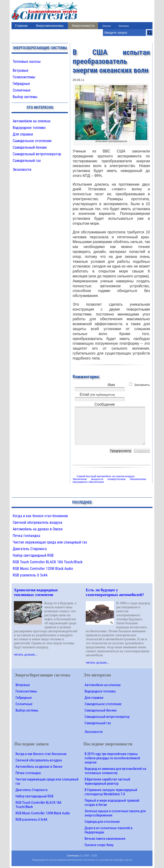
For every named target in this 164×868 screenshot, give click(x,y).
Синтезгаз (73, 856)
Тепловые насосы (27, 62)
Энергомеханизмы (49, 26)
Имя (111, 385)
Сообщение (105, 404)
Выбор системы (25, 97)
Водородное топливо (29, 128)
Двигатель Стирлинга (30, 549)
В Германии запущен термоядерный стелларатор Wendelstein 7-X (111, 792)
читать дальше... (26, 654)
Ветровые (21, 70)
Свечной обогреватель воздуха (37, 522)
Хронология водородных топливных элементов (36, 592)
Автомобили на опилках (32, 121)
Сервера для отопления (102, 822)
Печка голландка (26, 536)
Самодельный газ (27, 161)
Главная (21, 26)
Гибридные (21, 84)
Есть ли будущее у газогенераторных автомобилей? (115, 592)
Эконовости (22, 170)
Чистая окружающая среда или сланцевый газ (50, 542)
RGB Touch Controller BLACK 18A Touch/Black (48, 562)
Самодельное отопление (32, 141)
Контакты (124, 26)
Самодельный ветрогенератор (37, 154)
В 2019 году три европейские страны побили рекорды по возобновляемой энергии (112, 758)
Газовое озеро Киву (99, 845)
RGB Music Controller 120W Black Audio (43, 569)
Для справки (23, 134)
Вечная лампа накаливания (105, 839)
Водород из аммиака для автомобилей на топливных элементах (115, 771)
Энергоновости (83, 26)
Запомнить (142, 385)
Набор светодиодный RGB (33, 555)
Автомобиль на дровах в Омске (38, 529)
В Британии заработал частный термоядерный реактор (107, 781)
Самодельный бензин (30, 147)
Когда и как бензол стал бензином (40, 516)
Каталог (107, 26)
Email (97, 394)
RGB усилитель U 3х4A (30, 575)
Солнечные (22, 90)
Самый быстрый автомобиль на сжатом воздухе (106, 476)
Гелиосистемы (24, 77)
